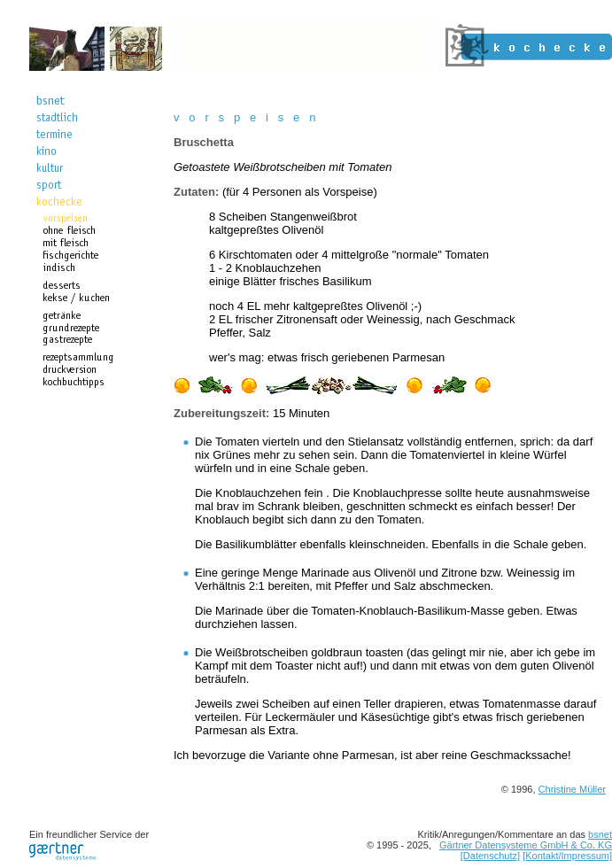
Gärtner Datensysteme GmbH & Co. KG (526, 845)
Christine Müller (572, 789)
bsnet (600, 834)
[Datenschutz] (490, 856)
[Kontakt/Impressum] (567, 856)
